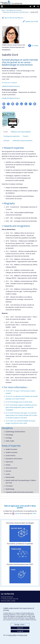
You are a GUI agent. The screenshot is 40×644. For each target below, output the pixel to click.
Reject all (20, 628)
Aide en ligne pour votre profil (17, 506)
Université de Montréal (5, 2)
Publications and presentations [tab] (22, 140)
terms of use (23, 635)
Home (3, 10)
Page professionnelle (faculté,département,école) (8, 104)
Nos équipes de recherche (14, 10)
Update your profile (32, 21)
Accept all (20, 631)
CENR (34, 514)
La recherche (17, 3)
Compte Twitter (26, 104)
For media (35, 46)
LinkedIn (21, 104)
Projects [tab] (26, 136)
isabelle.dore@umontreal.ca (11, 86)
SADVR (16, 514)
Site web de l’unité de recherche (13, 104)
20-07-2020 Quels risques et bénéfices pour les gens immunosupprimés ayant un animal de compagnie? (21, 407)
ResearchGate (4, 104)
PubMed (17, 104)
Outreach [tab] (6, 140)
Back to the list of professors (14, 18)
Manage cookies (20, 624)
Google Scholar (30, 104)
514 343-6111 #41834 (9, 83)
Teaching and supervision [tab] (12, 136)
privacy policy (12, 635)
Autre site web (35, 104)
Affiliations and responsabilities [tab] (21, 132)
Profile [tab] (6, 132)
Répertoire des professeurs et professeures (16, 12)
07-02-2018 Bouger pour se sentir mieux (19, 402)
